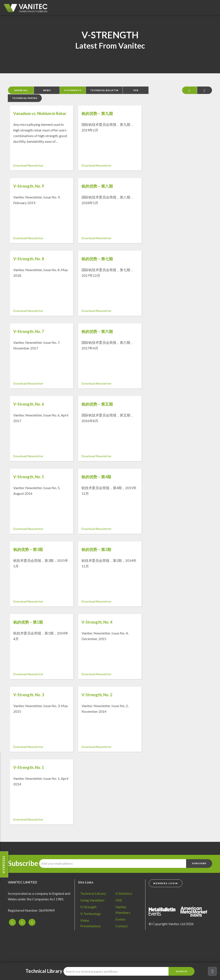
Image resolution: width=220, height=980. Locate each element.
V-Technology (91, 914)
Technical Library (93, 893)
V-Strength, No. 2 (97, 695)
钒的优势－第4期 (96, 477)
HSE (119, 900)
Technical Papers (25, 98)
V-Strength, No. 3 (29, 695)
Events (120, 919)
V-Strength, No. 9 (29, 186)
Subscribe (23, 863)
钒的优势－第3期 (28, 549)
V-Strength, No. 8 (29, 259)
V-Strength (73, 90)
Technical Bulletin (104, 90)
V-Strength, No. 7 (29, 331)
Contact (122, 926)
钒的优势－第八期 (97, 186)
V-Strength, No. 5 (29, 477)
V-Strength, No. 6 (29, 404)
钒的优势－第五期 (97, 404)
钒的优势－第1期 (28, 622)
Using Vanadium (92, 900)
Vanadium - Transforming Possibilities (27, 9)
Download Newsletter (28, 165)
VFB (136, 90)
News (47, 90)
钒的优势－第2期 (96, 549)
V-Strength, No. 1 (29, 767)
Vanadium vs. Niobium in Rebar (40, 113)
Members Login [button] (166, 883)
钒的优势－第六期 (97, 331)
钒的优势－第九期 (97, 113)
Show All (21, 90)
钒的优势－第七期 (97, 259)
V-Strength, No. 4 (97, 622)
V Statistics (124, 893)
